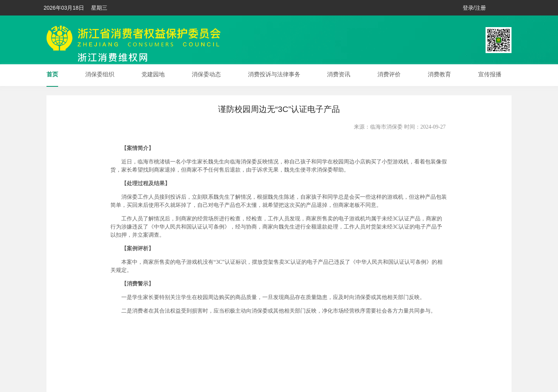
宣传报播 (490, 74)
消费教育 (439, 74)
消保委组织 (100, 74)
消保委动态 (206, 74)
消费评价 (389, 74)
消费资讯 (339, 74)
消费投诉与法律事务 (274, 74)
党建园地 (153, 74)
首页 (52, 74)
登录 (468, 8)
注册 (480, 8)
